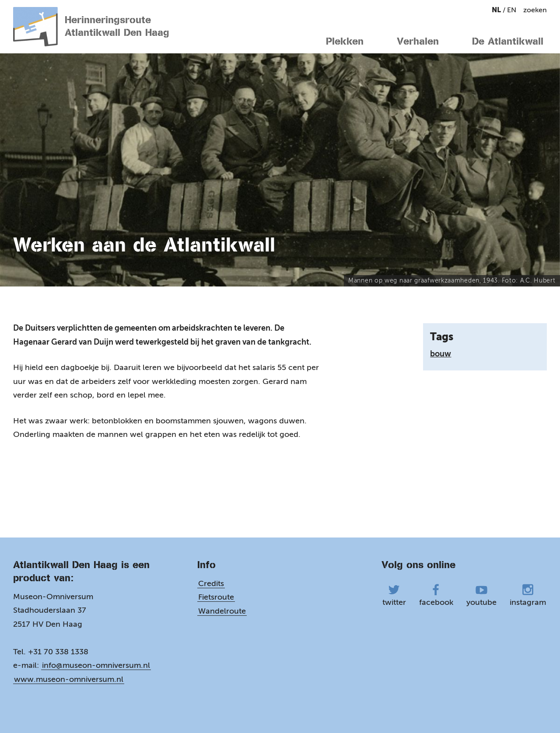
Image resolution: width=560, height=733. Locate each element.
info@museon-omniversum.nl (96, 665)
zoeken (535, 10)
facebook (436, 595)
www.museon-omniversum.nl (69, 679)
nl (497, 10)
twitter (394, 595)
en (512, 10)
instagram (528, 595)
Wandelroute (222, 611)
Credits (211, 583)
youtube (481, 595)
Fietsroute (216, 597)
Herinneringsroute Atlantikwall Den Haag (91, 27)
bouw (441, 354)
